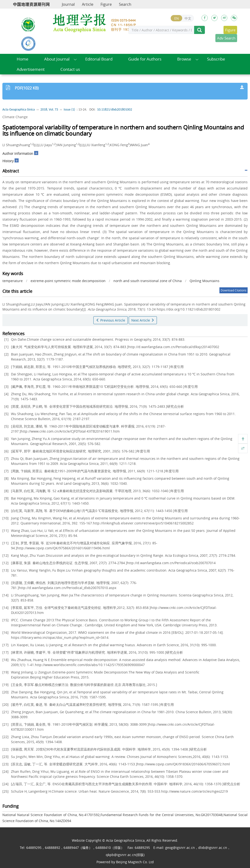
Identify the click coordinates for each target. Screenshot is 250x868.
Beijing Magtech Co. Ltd (135, 862)
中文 (188, 18)
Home (23, 59)
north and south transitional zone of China (148, 281)
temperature (13, 281)
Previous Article (111, 320)
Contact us (70, 69)
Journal (68, 4)
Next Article (143, 320)
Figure (106, 4)
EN (177, 18)
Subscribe (216, 59)
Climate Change (15, 117)
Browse (184, 59)
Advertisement (31, 69)
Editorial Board (99, 59)
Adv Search (226, 38)
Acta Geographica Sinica (19, 109)
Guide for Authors (145, 59)
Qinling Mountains (205, 281)
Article (88, 4)
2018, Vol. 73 (49, 109)
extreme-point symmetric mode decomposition (68, 281)
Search (125, 4)
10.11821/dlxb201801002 (115, 109)
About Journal (57, 59)
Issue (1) (69, 109)
